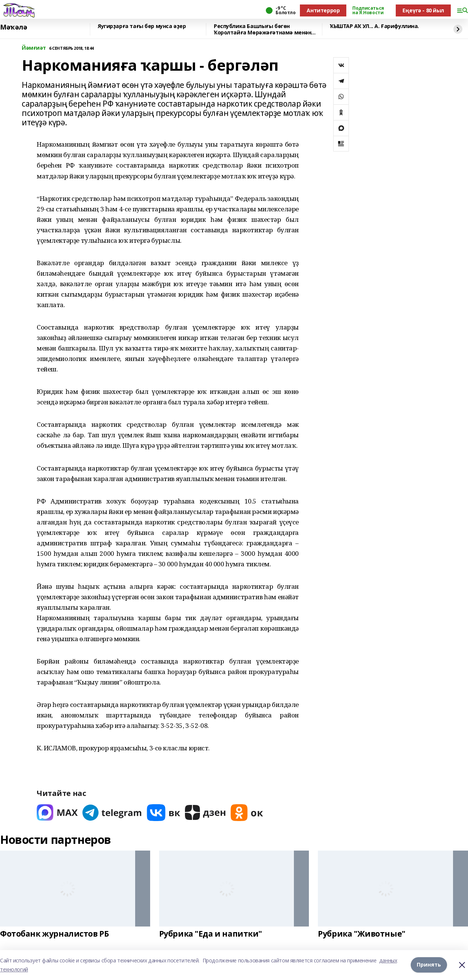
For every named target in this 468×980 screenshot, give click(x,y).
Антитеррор (323, 10)
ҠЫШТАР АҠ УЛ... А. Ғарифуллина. (374, 26)
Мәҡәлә (13, 27)
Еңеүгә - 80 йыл (423, 10)
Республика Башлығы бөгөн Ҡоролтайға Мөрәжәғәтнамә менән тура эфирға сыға (262, 29)
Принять (429, 965)
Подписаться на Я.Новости (368, 10)
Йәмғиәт (34, 48)
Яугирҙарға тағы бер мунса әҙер (142, 26)
